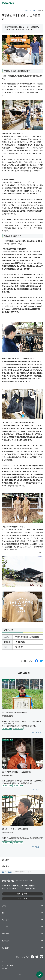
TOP (3, 872)
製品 (4, 906)
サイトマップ (6, 968)
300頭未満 (28, 10)
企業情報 (6, 941)
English (4, 962)
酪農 (34, 10)
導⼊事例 (6, 920)
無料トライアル (23, 894)
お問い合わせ (23, 899)
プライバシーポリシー (8, 965)
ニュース (6, 927)
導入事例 (6, 866)
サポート (6, 934)
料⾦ (4, 913)
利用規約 (6, 948)
